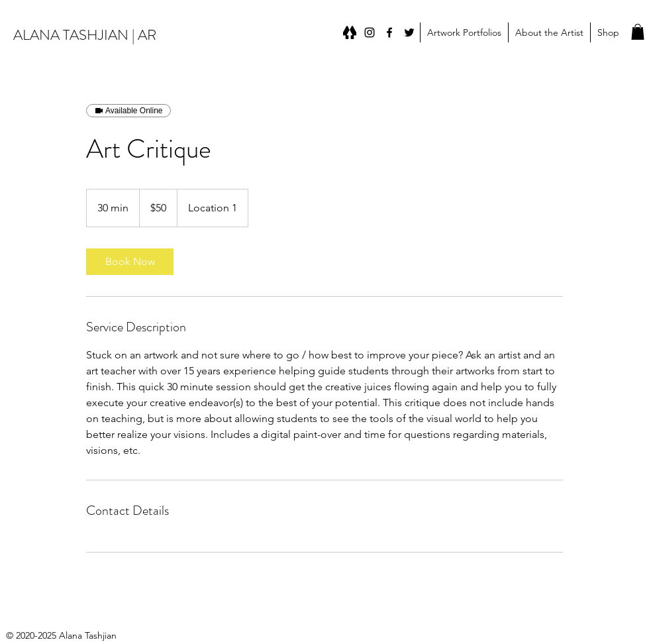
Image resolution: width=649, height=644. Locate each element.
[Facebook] (389, 32)
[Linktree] (350, 32)
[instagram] (370, 32)
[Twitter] (409, 32)
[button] (464, 32)
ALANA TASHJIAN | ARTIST (97, 35)
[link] (130, 262)
